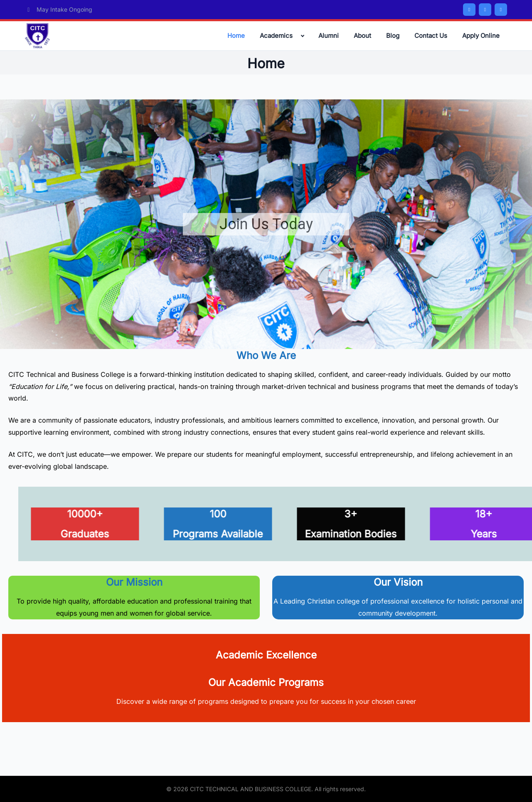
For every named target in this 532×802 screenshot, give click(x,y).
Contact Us (431, 36)
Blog (393, 36)
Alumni (329, 36)
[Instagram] (501, 10)
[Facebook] (469, 10)
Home (236, 36)
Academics (276, 36)
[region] (266, 224)
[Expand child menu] (303, 36)
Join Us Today (266, 224)
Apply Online (481, 36)
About (362, 36)
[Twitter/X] (485, 10)
